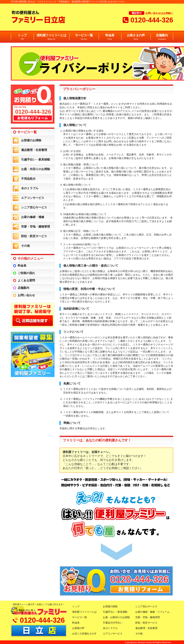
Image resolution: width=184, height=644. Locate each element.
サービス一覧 (84, 37)
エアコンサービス (33, 198)
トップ (22, 37)
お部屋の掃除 (110, 606)
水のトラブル (30, 188)
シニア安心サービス (34, 207)
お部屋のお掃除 (31, 140)
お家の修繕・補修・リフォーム (152, 612)
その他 (25, 246)
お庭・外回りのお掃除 (36, 169)
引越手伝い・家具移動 (36, 160)
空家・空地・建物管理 (36, 227)
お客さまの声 (136, 37)
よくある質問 (26, 280)
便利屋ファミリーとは (51, 37)
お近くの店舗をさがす (84, 634)
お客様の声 (78, 628)
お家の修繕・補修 (33, 217)
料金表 (110, 37)
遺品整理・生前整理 (34, 150)
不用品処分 (28, 179)
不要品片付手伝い (113, 623)
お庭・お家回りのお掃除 (116, 617)
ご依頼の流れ (26, 273)
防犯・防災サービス (34, 236)
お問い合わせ (26, 295)
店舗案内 (162, 37)
